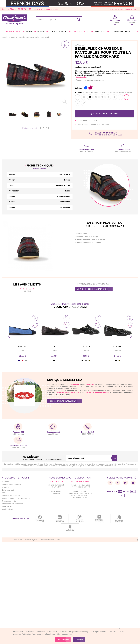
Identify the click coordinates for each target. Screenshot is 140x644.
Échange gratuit (8, 490)
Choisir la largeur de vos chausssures (17, 498)
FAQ (4, 493)
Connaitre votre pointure (12, 495)
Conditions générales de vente (50, 540)
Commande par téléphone (12, 484)
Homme (42, 31)
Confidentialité (8, 509)
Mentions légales (31, 540)
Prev (9, 336)
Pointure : (103, 92)
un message (58, 492)
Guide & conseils (126, 31)
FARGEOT (22, 347)
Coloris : (78, 88)
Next (131, 336)
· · (22, 351)
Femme (31, 31)
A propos (6, 482)
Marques (102, 31)
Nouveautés (15, 31)
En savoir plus (81, 77)
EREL (54, 347)
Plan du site (18, 540)
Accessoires (61, 31)
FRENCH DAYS (83, 31)
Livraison (6, 487)
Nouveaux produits (9, 501)
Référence (79, 80)
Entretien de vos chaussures (13, 504)
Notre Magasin (8, 506)
